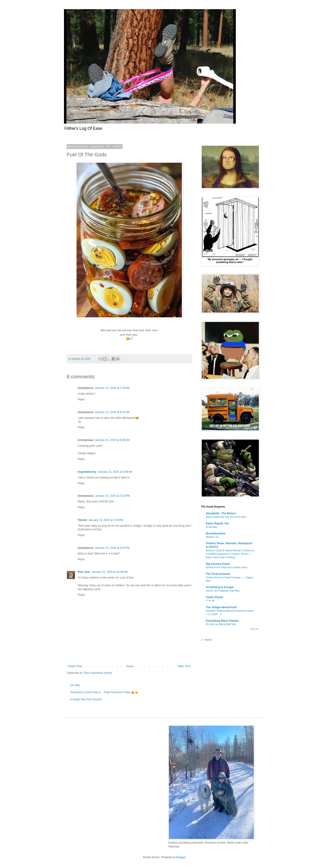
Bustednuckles (216, 534)
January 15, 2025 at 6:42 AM (112, 412)
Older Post (184, 666)
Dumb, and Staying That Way (223, 591)
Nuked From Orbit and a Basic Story (227, 567)
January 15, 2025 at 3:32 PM (112, 496)
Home (130, 666)
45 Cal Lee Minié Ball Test (221, 624)
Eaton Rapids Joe (217, 523)
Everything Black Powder (222, 621)
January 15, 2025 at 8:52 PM (112, 548)
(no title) (75, 685)
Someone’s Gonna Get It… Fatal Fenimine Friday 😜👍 (104, 692)
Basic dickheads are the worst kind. (226, 517)
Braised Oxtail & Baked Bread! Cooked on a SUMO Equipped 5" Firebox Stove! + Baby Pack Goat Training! (230, 554)
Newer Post (75, 666)
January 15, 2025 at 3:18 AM (112, 388)
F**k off (210, 601)
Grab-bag (211, 527)
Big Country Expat (218, 564)
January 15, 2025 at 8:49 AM (115, 472)
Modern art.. (213, 537)
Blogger (181, 857)
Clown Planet (214, 597)
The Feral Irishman (218, 574)
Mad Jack (84, 572)
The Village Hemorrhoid (221, 607)
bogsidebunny (87, 472)
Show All (254, 629)
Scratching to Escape (220, 587)
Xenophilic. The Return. (221, 513)
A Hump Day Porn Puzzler (86, 699)
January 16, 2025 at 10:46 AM (109, 572)
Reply (81, 399)
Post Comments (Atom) (98, 673)
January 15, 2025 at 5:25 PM (106, 520)
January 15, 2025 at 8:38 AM (112, 440)
